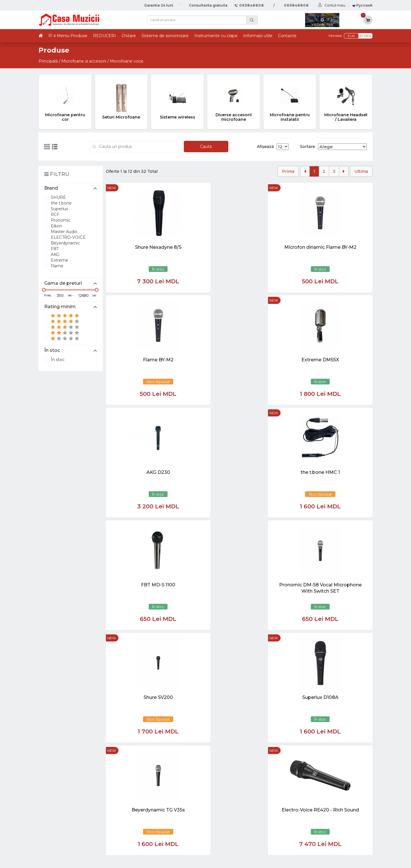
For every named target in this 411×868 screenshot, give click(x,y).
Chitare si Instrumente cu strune (325, 778)
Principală (48, 61)
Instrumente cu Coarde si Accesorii (327, 797)
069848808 (249, 5)
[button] (160, 714)
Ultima (361, 171)
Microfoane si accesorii (84, 61)
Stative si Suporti (307, 840)
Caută (206, 147)
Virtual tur (237, 784)
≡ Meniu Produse (70, 36)
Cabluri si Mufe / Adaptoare (319, 828)
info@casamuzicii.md (65, 693)
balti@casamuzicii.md (66, 698)
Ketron (233, 790)
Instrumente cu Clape (313, 790)
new (112, 188)
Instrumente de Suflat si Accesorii (326, 803)
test (230, 797)
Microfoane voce (127, 61)
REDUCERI (104, 36)
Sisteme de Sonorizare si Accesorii (326, 815)
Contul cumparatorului (251, 815)
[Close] (223, 741)
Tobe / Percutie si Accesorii (318, 784)
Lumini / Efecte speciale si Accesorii (327, 822)
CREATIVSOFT (358, 860)
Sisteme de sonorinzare (165, 36)
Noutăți (234, 778)
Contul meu (335, 5)
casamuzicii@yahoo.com (69, 688)
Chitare (129, 36)
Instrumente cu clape (216, 36)
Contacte (287, 36)
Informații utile (258, 36)
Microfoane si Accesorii (314, 809)
